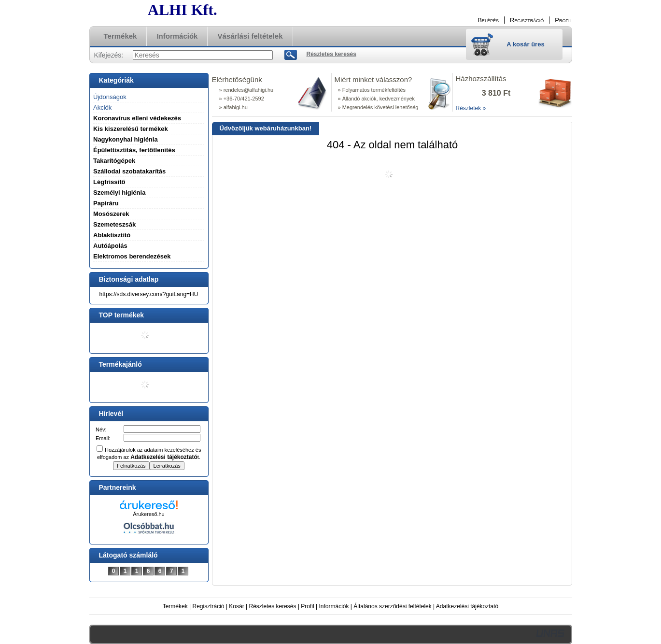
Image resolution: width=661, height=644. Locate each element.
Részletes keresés (273, 606)
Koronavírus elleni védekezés (137, 118)
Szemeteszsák (114, 224)
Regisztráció (209, 606)
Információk (334, 606)
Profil (307, 606)
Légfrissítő (109, 182)
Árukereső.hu (148, 514)
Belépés (488, 20)
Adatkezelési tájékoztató (467, 606)
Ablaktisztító (112, 235)
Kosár (236, 606)
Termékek (175, 606)
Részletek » (471, 108)
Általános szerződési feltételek (392, 606)
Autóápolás (110, 246)
